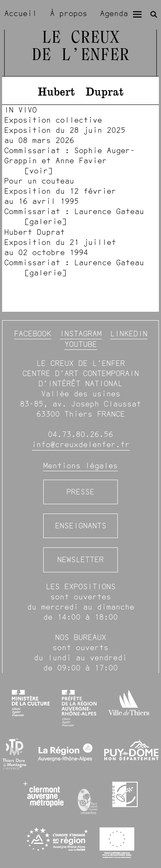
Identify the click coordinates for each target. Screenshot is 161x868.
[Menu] (137, 14)
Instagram (81, 334)
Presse (80, 492)
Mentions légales (80, 466)
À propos (69, 13)
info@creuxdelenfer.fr (81, 444)
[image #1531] (80, 201)
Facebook (33, 334)
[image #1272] (80, 252)
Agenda (114, 13)
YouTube (81, 344)
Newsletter (80, 559)
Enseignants (81, 526)
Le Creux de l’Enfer (80, 47)
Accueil (21, 13)
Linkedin (129, 334)
